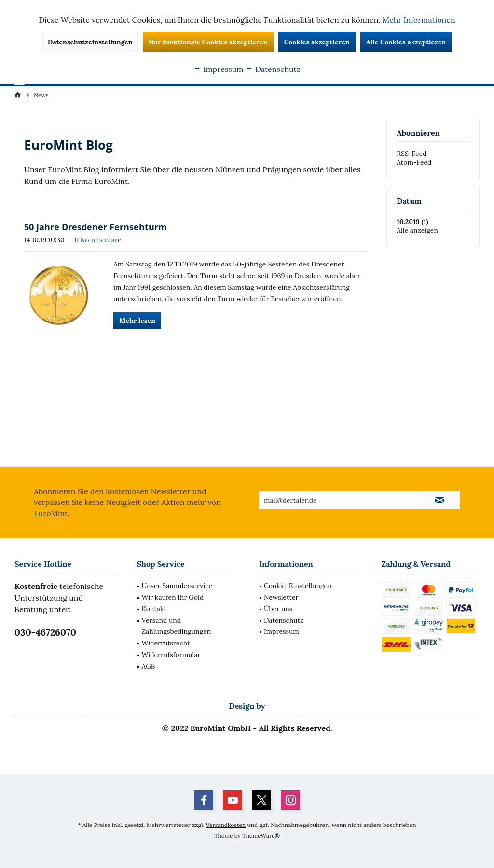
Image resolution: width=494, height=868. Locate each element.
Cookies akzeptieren (317, 42)
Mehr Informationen (419, 20)
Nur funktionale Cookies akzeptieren (208, 42)
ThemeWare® (261, 835)
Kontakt (154, 609)
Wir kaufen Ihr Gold (173, 597)
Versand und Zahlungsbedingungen (177, 626)
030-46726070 (45, 632)
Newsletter (281, 597)
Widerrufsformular (171, 655)
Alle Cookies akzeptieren (406, 42)
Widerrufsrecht (166, 643)
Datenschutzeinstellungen (90, 42)
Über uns (278, 609)
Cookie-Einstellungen (298, 586)
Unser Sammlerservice (177, 586)
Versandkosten (226, 825)
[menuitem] (41, 95)
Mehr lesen (137, 321)
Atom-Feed (414, 162)
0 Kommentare (98, 240)
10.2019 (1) (412, 222)
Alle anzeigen (417, 230)
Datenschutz (284, 620)
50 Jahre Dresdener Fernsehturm (96, 227)
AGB (149, 666)
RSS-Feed (412, 154)
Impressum (281, 631)
